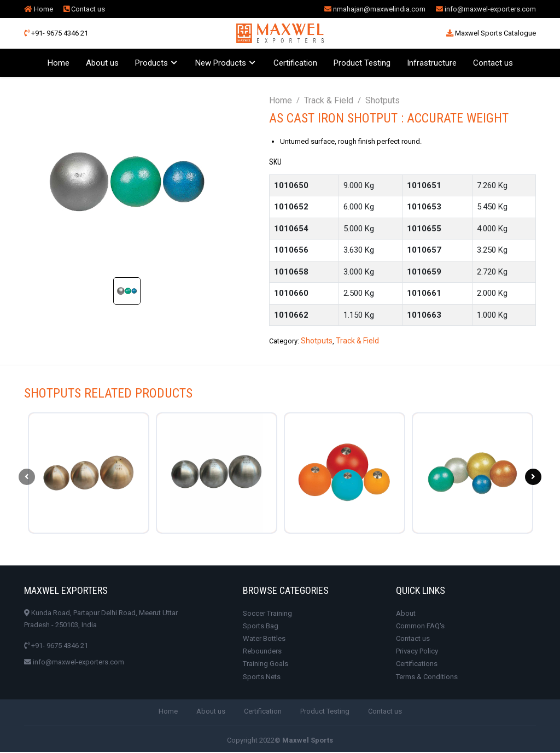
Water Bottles (264, 640)
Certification (295, 63)
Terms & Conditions (427, 678)
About (406, 614)
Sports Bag (261, 627)
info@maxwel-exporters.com (486, 9)
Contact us (84, 9)
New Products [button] (221, 63)
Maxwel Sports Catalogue (491, 33)
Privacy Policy (417, 653)
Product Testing (362, 63)
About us (102, 63)
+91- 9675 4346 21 (56, 33)
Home (39, 9)
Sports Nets (262, 678)
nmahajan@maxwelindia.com (375, 9)
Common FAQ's (420, 627)
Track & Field (329, 100)
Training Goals (266, 665)
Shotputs (383, 100)
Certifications (417, 665)
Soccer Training (267, 614)
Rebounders (262, 653)
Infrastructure (432, 63)
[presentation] (27, 477)
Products (151, 63)
